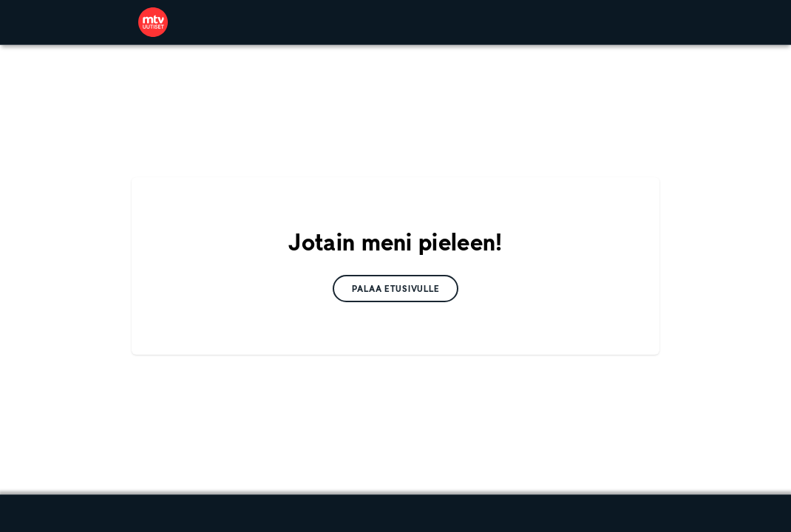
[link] (153, 22)
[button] (396, 289)
